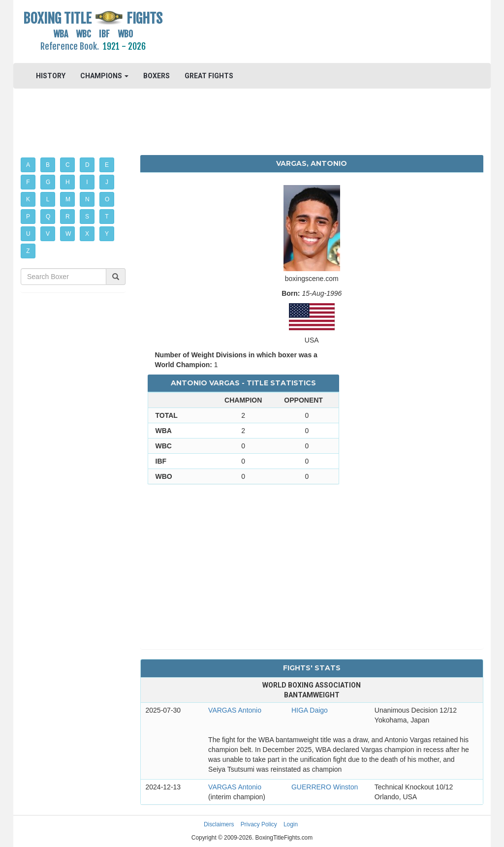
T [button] (107, 217)
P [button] (28, 217)
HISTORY (51, 76)
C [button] (68, 165)
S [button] (87, 217)
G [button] (48, 182)
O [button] (107, 199)
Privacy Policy (259, 824)
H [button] (68, 182)
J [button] (107, 182)
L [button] (48, 199)
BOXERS (157, 76)
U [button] (28, 234)
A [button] (28, 165)
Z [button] (28, 251)
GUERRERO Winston (325, 787)
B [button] (48, 165)
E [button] (107, 165)
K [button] (28, 199)
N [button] (87, 199)
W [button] (68, 234)
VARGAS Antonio (235, 710)
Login (291, 824)
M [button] (68, 199)
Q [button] (48, 217)
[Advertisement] (312, 32)
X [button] (87, 234)
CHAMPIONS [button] (104, 76)
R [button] (68, 217)
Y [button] (107, 234)
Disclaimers (219, 824)
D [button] (87, 165)
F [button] (28, 182)
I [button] (87, 182)
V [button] (48, 234)
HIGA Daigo (310, 710)
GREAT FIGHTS (209, 76)
